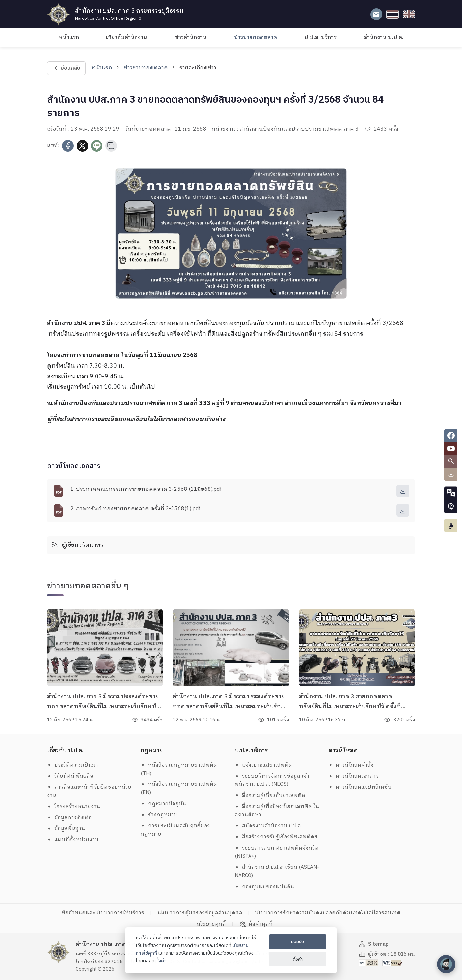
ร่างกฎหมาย (159, 815)
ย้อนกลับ (66, 68)
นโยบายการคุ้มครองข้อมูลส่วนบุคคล (200, 913)
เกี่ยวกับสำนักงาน (127, 37)
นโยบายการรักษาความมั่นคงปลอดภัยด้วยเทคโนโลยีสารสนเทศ (328, 913)
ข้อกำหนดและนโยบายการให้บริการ (103, 913)
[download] (403, 491)
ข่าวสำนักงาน (191, 37)
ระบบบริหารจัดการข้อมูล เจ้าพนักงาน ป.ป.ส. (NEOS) (272, 780)
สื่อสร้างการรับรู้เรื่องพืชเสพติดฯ (276, 837)
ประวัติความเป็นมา (73, 765)
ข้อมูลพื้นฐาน (66, 829)
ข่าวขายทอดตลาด (255, 37)
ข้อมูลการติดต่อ (69, 818)
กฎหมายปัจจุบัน (164, 804)
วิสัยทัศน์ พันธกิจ (70, 776)
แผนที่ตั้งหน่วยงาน (73, 840)
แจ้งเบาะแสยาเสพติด (264, 765)
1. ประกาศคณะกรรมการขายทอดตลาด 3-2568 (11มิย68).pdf (146, 489)
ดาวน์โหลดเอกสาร (354, 776)
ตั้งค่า (161, 961)
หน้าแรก (69, 37)
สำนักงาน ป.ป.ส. (384, 37)
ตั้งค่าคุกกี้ (256, 924)
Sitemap (374, 944)
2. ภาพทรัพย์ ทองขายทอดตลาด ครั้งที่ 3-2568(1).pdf (135, 509)
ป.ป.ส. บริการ (321, 37)
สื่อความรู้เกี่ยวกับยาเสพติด (270, 796)
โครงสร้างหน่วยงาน (74, 806)
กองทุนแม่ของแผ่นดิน (265, 887)
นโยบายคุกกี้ (211, 924)
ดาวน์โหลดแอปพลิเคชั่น (360, 787)
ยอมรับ (298, 942)
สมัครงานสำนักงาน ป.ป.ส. (269, 826)
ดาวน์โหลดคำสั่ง (351, 765)
